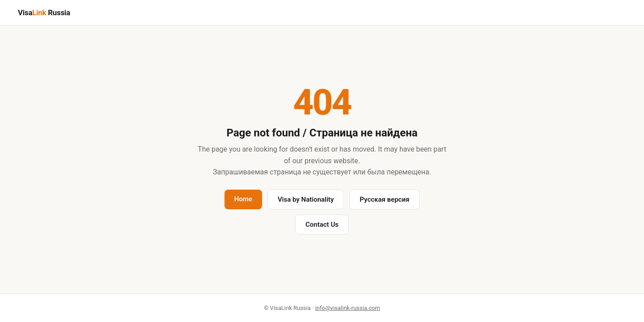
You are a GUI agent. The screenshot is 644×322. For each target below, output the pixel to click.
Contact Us (322, 225)
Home (243, 199)
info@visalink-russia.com (348, 308)
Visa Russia (44, 13)
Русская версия (384, 199)
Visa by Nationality (306, 199)
